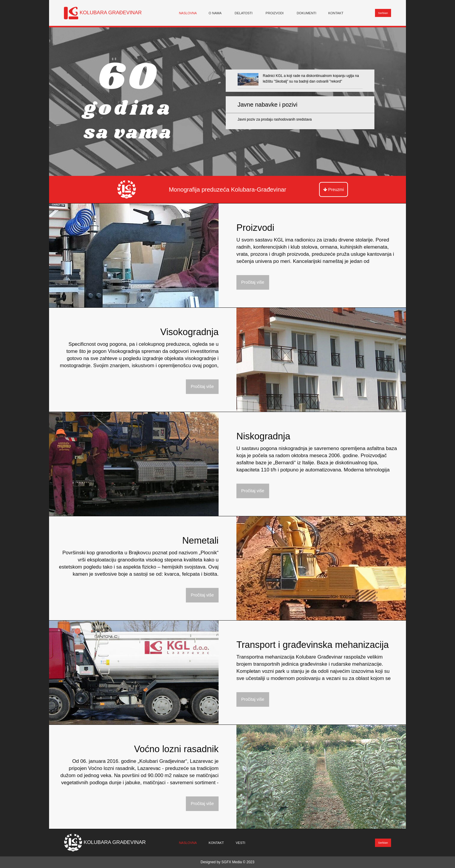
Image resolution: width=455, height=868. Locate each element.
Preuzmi (334, 190)
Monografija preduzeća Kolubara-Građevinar (228, 190)
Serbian (383, 13)
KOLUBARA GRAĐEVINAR (111, 13)
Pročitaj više (253, 282)
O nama (215, 13)
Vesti (241, 843)
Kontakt (336, 13)
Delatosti (244, 13)
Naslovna (188, 13)
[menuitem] (188, 13)
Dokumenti (307, 13)
